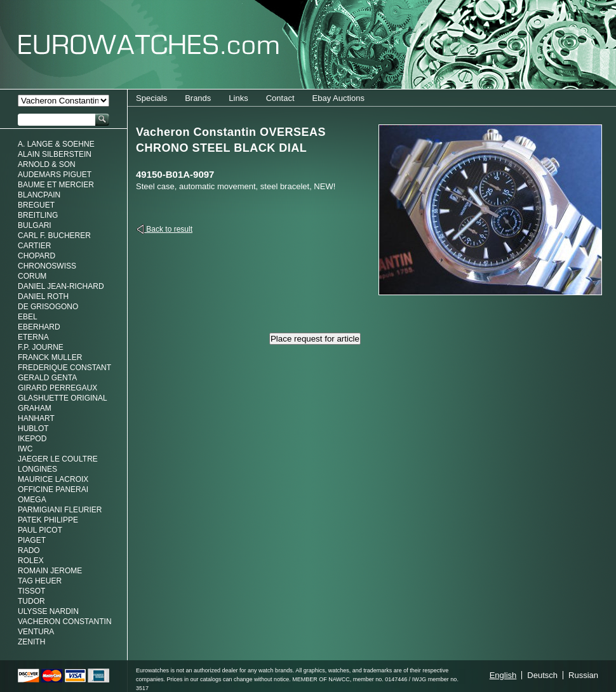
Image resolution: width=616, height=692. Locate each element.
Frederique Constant (64, 368)
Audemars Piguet (55, 175)
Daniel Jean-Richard (61, 286)
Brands (198, 98)
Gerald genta (47, 378)
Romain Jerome (50, 571)
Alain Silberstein (55, 154)
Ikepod (32, 439)
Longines (37, 469)
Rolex (31, 561)
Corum (32, 276)
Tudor (31, 601)
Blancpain (39, 195)
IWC (25, 449)
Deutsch (542, 675)
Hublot (33, 429)
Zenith (31, 642)
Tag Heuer (40, 581)
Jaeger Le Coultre (58, 459)
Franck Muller (50, 357)
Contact (280, 98)
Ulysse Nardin (48, 611)
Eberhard (39, 327)
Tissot (31, 591)
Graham (35, 408)
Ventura (36, 632)
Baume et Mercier (56, 185)
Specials (151, 98)
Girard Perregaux (57, 388)
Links (238, 98)
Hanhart (36, 418)
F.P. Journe (41, 347)
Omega (32, 500)
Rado (29, 550)
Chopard (37, 256)
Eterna (33, 337)
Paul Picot (40, 530)
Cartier (34, 246)
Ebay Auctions (338, 98)
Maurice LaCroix (53, 479)
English (503, 675)
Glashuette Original (63, 398)
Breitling (38, 215)
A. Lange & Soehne (56, 144)
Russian (583, 675)
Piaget (32, 540)
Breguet (36, 205)
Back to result (168, 229)
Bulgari (35, 225)
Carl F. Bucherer (54, 236)
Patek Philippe (48, 520)
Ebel (28, 317)
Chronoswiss (47, 266)
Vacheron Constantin (65, 622)
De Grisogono (48, 307)
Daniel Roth (43, 296)
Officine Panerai (53, 489)
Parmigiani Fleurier (60, 510)
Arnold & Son (47, 164)
